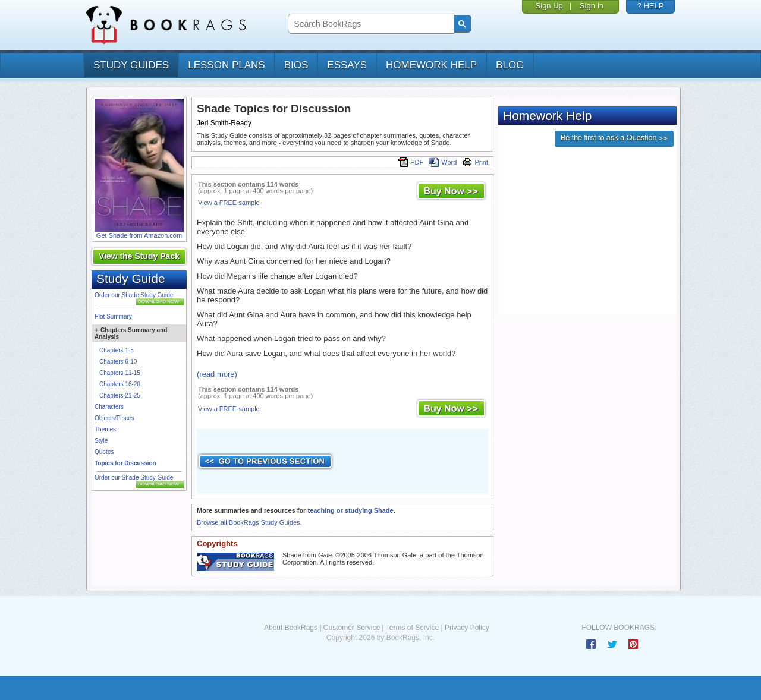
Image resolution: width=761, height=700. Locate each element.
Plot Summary (113, 316)
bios (296, 65)
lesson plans (226, 65)
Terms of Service (412, 628)
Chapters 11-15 (120, 373)
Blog (510, 65)
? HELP (651, 6)
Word (443, 162)
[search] (370, 24)
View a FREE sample (229, 203)
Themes (105, 429)
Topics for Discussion (125, 463)
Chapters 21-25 (120, 395)
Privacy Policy (467, 628)
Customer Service (352, 628)
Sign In (592, 6)
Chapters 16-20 (120, 384)
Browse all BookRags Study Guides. (249, 522)
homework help (431, 65)
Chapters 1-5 (117, 350)
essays (347, 65)
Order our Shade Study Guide (134, 295)
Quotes (104, 452)
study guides (131, 65)
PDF (411, 162)
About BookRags (291, 628)
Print (475, 162)
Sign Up (549, 6)
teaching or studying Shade (350, 510)
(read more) (217, 374)
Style (101, 441)
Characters (109, 407)
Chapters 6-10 (118, 362)
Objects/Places (114, 418)
